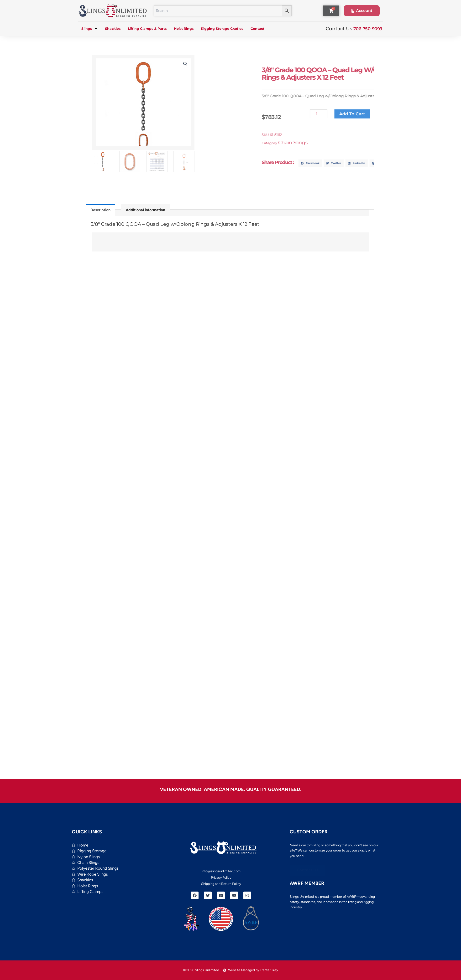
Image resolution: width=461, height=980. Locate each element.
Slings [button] (89, 29)
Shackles (113, 29)
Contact (257, 29)
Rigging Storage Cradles (222, 29)
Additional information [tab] (145, 210)
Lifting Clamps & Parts (147, 29)
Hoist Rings (184, 29)
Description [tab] (100, 210)
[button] (184, 64)
